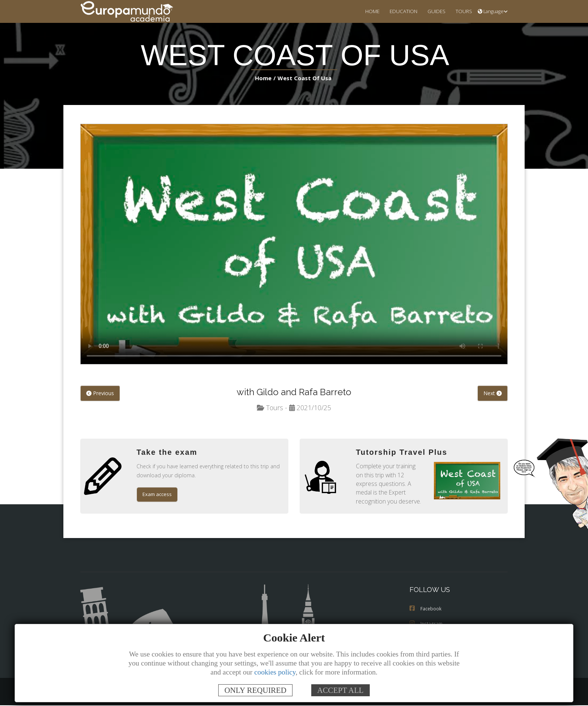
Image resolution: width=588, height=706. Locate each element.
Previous (100, 394)
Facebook (426, 609)
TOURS (463, 11)
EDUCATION (399, 11)
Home (265, 78)
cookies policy (275, 672)
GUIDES (433, 11)
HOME (366, 11)
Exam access (158, 495)
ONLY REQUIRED (255, 690)
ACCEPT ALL (340, 690)
